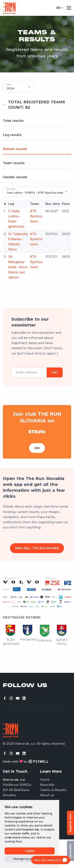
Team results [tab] (14, 163)
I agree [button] (30, 851)
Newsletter (70, 851)
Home (45, 780)
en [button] (59, 8)
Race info (47, 785)
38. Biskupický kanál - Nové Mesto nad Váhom (18, 267)
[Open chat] (51, 860)
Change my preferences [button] (30, 859)
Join (37, 448)
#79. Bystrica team (36, 216)
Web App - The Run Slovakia (37, 548)
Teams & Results (53, 790)
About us (47, 795)
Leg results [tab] (12, 135)
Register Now (70, 823)
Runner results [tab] (15, 149)
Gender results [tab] (15, 177)
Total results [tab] (13, 121)
